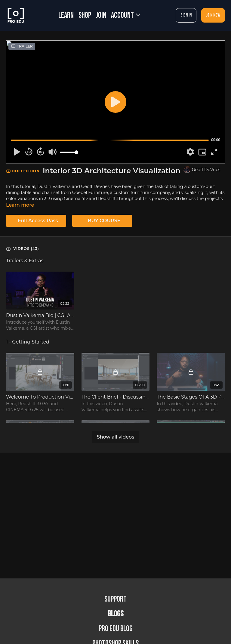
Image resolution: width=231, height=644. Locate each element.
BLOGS (116, 614)
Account (126, 15)
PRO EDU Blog (116, 629)
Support (115, 599)
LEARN (66, 15)
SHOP (85, 15)
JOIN (101, 15)
